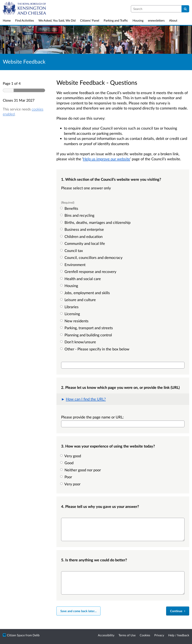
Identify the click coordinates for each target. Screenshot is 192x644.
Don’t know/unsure (79, 342)
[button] (123, 399)
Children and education (82, 236)
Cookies (145, 635)
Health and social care (81, 279)
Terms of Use (127, 635)
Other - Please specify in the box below (95, 349)
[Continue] (178, 611)
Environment (73, 265)
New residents (75, 321)
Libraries (70, 307)
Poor (67, 477)
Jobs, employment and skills (85, 293)
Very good (71, 456)
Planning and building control (87, 335)
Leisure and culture (78, 300)
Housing (70, 286)
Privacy (159, 635)
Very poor (71, 484)
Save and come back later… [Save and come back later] (78, 611)
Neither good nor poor (81, 470)
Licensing (70, 314)
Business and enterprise (82, 229)
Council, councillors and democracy (92, 257)
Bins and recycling (78, 215)
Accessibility (106, 635)
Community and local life (83, 243)
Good (67, 463)
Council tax (72, 250)
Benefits (70, 208)
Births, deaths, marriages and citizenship (96, 222)
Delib (36, 635)
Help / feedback (179, 635)
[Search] (185, 9)
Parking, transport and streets (87, 328)
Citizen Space (16, 635)
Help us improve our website (106, 159)
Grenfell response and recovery (89, 271)
